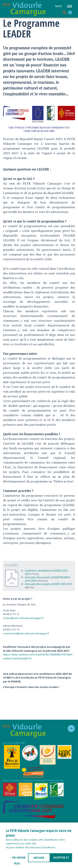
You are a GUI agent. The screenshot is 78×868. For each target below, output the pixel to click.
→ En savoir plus (17, 859)
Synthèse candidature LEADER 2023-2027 (46, 572)
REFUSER (39, 858)
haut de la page (70, 729)
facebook (70, 12)
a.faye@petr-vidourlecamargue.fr (23, 618)
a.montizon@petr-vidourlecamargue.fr (26, 633)
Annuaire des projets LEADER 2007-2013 (49, 584)
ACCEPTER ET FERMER (61, 859)
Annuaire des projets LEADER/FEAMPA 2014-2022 (48, 579)
